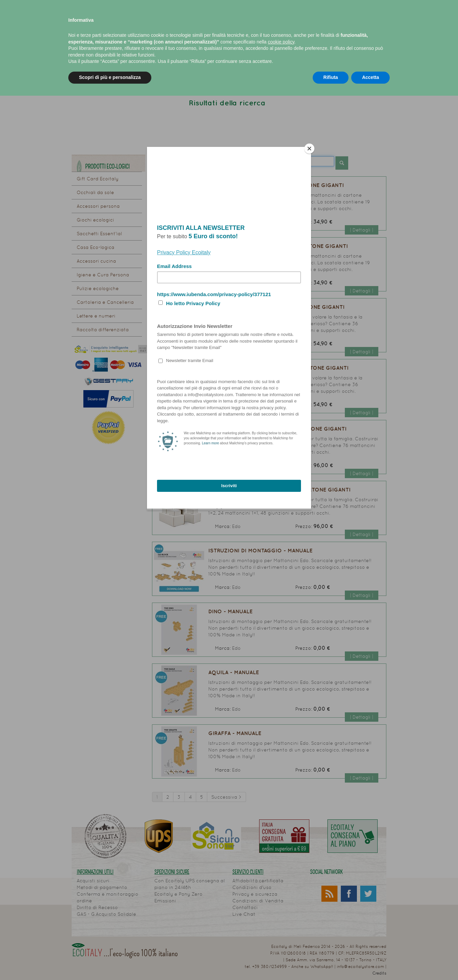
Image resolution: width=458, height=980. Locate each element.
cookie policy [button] (281, 42)
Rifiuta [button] (331, 77)
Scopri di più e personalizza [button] (110, 77)
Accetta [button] (370, 77)
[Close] (309, 149)
